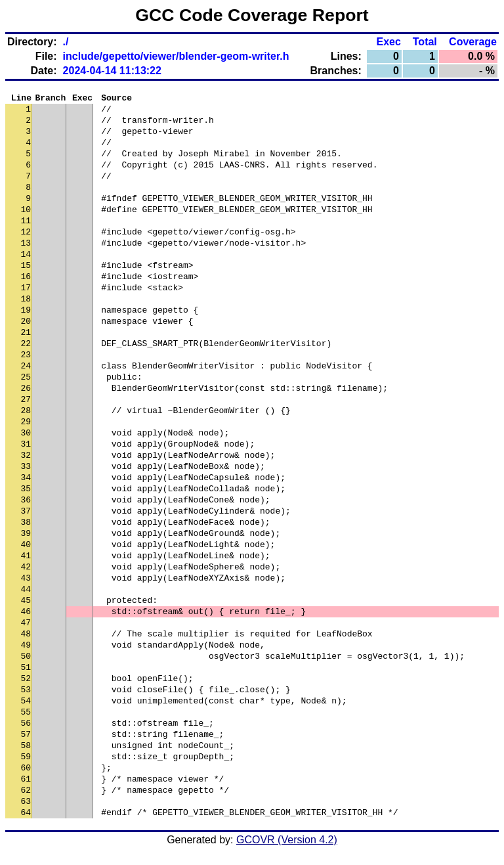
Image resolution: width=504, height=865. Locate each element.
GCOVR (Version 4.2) (287, 842)
